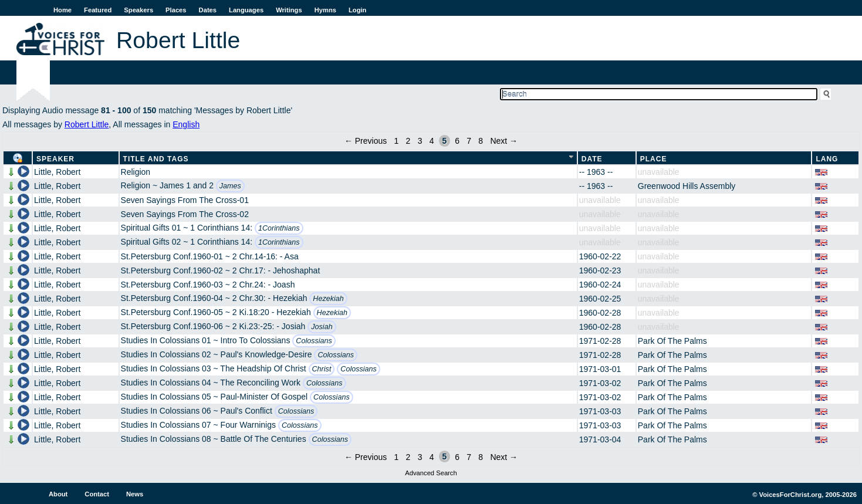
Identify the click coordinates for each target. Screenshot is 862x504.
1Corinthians (279, 228)
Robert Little (87, 124)
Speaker (55, 159)
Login (357, 10)
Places (176, 10)
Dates (208, 10)
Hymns (325, 10)
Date (592, 159)
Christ (322, 369)
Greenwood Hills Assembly (687, 186)
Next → (504, 141)
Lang (827, 159)
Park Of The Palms (672, 341)
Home (62, 10)
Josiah (322, 327)
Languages (246, 10)
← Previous (366, 141)
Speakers (138, 10)
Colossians (314, 341)
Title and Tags (156, 159)
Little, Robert (57, 172)
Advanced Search (431, 473)
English (186, 124)
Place (654, 159)
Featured (98, 10)
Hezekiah (328, 299)
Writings (289, 10)
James (230, 186)
